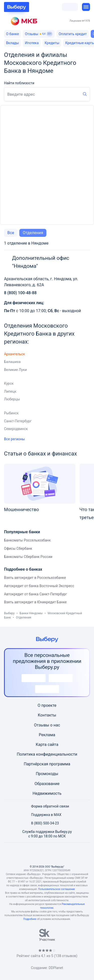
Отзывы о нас (47, 725)
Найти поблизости (19, 83)
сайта (53, 745)
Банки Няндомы (31, 613)
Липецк (10, 391)
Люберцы (12, 399)
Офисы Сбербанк (18, 548)
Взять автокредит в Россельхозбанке (35, 578)
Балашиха (12, 362)
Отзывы (39, 34)
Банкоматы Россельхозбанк (27, 540)
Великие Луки (15, 370)
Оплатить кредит (73, 34)
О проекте (47, 705)
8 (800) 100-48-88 (20, 293)
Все (11, 233)
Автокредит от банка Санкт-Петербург (35, 594)
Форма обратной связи (47, 806)
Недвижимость (47, 793)
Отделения (33, 233)
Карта (41, 745)
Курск (9, 383)
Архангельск (14, 354)
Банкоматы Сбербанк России (28, 557)
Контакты (47, 715)
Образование (47, 784)
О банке (12, 34)
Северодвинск (16, 429)
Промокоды (47, 774)
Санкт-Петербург (18, 421)
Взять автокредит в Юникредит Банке (35, 602)
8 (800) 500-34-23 (42, 823)
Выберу (9, 613)
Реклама (47, 735)
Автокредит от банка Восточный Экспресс (39, 586)
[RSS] (71, 854)
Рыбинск (11, 413)
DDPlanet (56, 968)
